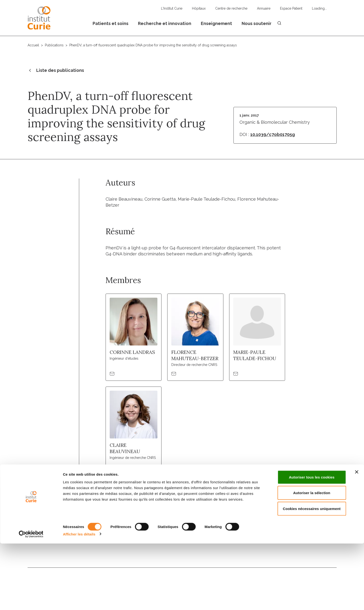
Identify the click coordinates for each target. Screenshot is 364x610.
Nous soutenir (257, 23)
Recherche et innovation (165, 23)
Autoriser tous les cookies (312, 544)
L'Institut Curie (172, 8)
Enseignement (216, 23)
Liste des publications (56, 71)
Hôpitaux (199, 8)
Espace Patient (291, 8)
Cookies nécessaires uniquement (312, 575)
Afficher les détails (79, 601)
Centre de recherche (231, 8)
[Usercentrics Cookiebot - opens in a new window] (31, 601)
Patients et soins (110, 23)
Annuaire (264, 8)
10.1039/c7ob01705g (273, 134)
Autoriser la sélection (312, 559)
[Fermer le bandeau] (357, 538)
